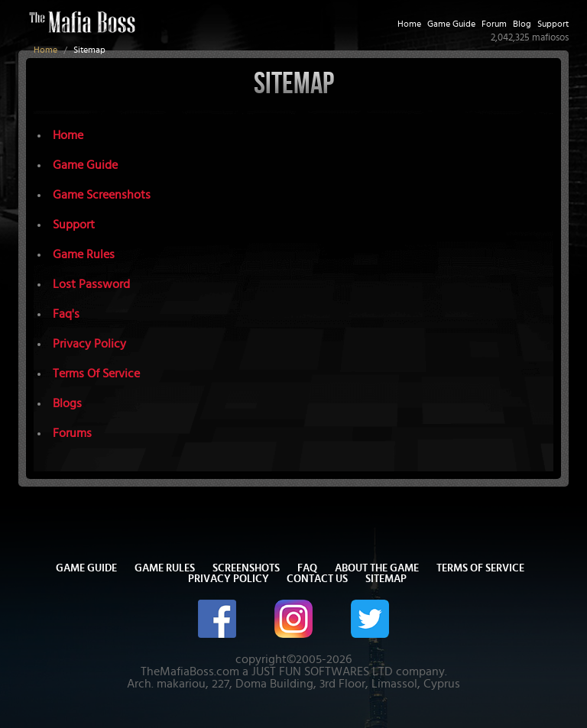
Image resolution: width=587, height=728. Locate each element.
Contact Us (317, 579)
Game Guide (451, 24)
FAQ (307, 568)
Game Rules (84, 254)
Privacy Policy (89, 344)
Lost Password (91, 284)
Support (553, 24)
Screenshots (246, 568)
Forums (72, 433)
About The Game (377, 568)
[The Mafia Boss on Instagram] (293, 617)
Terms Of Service (96, 374)
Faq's (66, 314)
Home (45, 50)
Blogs (67, 403)
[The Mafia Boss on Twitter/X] (370, 617)
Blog (522, 24)
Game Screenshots (102, 195)
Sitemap (386, 579)
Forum (494, 24)
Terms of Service (480, 568)
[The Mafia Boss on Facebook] (217, 617)
